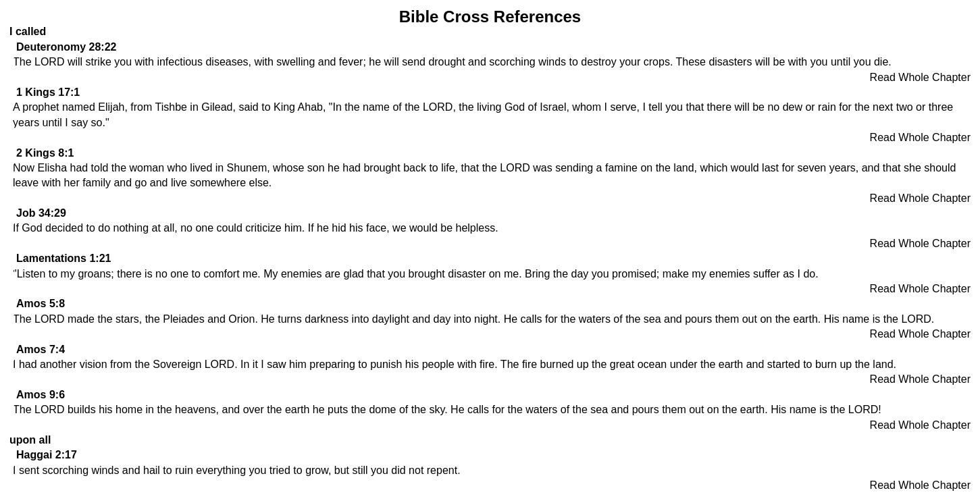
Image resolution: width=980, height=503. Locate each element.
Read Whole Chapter (920, 77)
